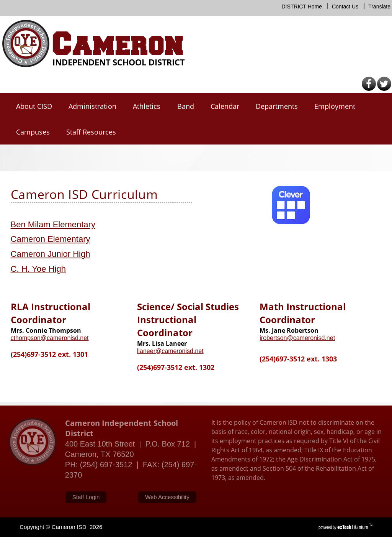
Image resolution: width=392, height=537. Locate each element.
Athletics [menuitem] (147, 106)
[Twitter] (384, 89)
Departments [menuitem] (277, 106)
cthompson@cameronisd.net (50, 338)
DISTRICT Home (302, 7)
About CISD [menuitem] (34, 106)
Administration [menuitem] (92, 106)
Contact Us (345, 7)
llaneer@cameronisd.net (170, 351)
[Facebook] (369, 89)
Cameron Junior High (51, 254)
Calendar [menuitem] (225, 106)
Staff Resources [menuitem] (91, 132)
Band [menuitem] (186, 106)
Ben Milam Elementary (53, 224)
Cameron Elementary (51, 239)
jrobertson (273, 338)
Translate (379, 7)
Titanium (353, 527)
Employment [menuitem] (335, 106)
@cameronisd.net (311, 338)
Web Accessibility (167, 497)
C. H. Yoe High (38, 269)
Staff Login (86, 497)
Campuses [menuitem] (33, 132)
